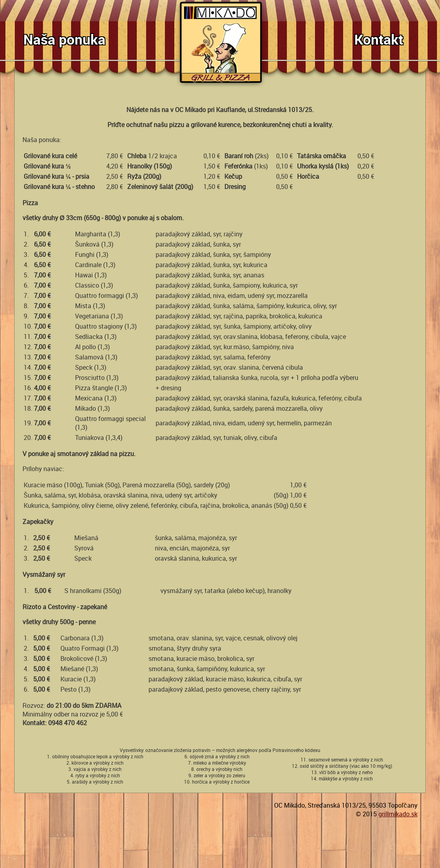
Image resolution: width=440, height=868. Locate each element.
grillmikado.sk (398, 814)
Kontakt (379, 39)
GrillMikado (222, 44)
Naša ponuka (64, 39)
